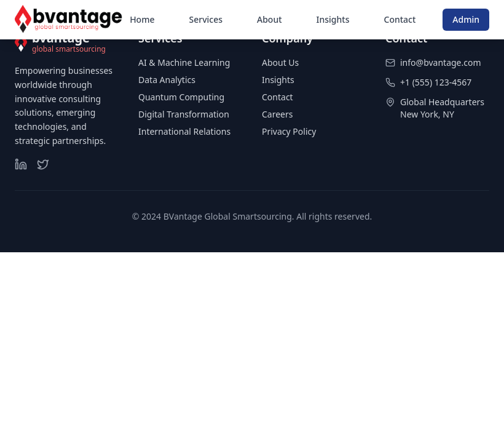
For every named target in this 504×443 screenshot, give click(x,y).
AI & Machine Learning (184, 62)
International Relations (184, 131)
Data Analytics (167, 80)
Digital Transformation (184, 114)
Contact (400, 19)
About (270, 19)
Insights (333, 19)
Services (206, 19)
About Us (280, 62)
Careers (277, 114)
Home (142, 19)
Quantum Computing (181, 97)
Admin (466, 19)
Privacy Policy (289, 131)
